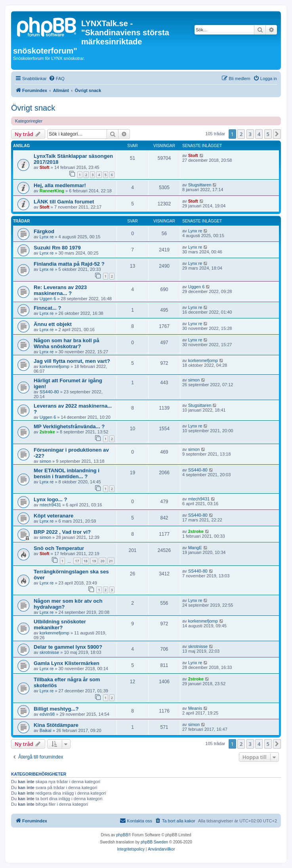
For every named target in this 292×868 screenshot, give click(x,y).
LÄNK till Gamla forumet (64, 202)
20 (102, 561)
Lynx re (47, 237)
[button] (277, 134)
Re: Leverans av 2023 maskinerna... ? (60, 290)
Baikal (46, 730)
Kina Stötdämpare (56, 725)
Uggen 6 (48, 299)
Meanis (195, 708)
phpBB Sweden (154, 842)
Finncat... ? (48, 308)
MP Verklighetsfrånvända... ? (69, 426)
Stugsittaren (200, 185)
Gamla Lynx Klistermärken (67, 663)
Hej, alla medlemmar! (60, 185)
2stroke (47, 432)
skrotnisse (50, 652)
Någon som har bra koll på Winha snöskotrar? (67, 343)
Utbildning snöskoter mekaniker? (60, 625)
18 (86, 561)
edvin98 (47, 714)
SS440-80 (49, 392)
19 (94, 561)
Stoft (45, 167)
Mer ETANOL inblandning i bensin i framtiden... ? (67, 473)
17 (77, 561)
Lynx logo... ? (51, 499)
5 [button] (268, 134)
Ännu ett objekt (53, 324)
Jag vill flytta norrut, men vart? (72, 361)
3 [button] (250, 134)
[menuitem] (57, 79)
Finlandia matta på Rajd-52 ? (69, 264)
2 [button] (241, 134)
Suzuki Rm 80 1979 (57, 248)
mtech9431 (50, 505)
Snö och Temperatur (59, 548)
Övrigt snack (33, 108)
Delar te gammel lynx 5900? (68, 647)
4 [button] (259, 134)
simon (194, 380)
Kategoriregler (29, 121)
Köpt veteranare (53, 516)
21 (111, 561)
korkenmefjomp (54, 366)
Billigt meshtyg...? (56, 709)
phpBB (122, 835)
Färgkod (44, 231)
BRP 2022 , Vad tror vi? (62, 532)
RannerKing (52, 191)
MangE (195, 548)
